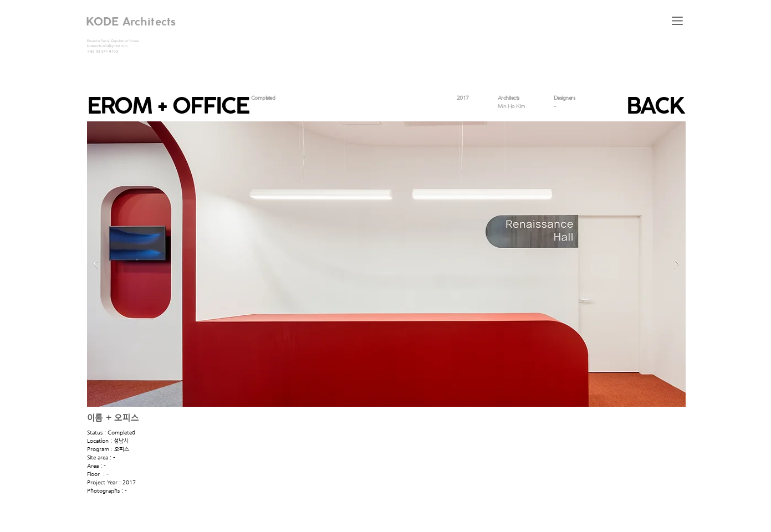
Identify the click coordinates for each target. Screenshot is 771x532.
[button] (677, 21)
